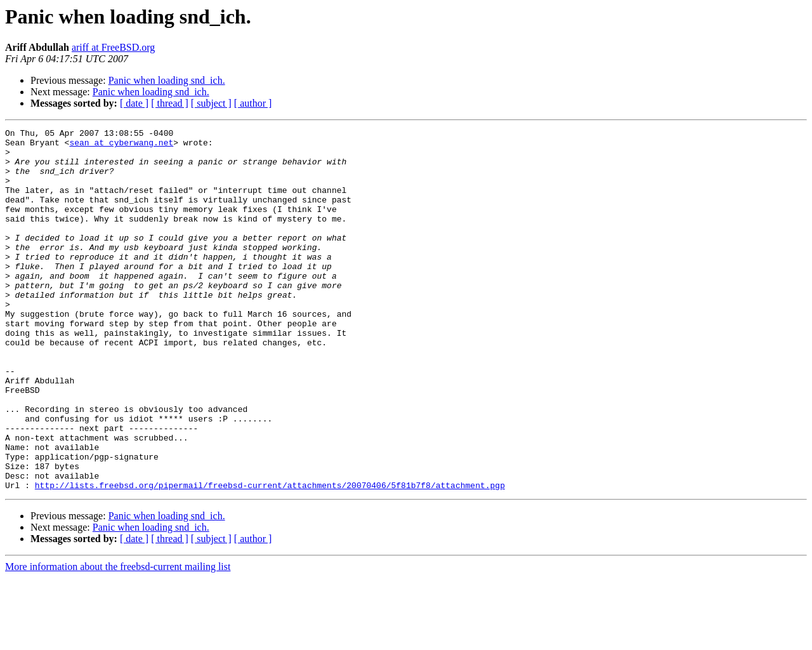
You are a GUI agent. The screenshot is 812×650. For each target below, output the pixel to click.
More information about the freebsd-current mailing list (118, 639)
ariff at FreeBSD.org (113, 47)
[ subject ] (211, 103)
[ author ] (253, 103)
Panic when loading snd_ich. (167, 80)
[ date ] (134, 103)
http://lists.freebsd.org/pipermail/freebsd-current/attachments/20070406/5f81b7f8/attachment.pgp (270, 557)
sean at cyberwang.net (121, 146)
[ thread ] (170, 103)
